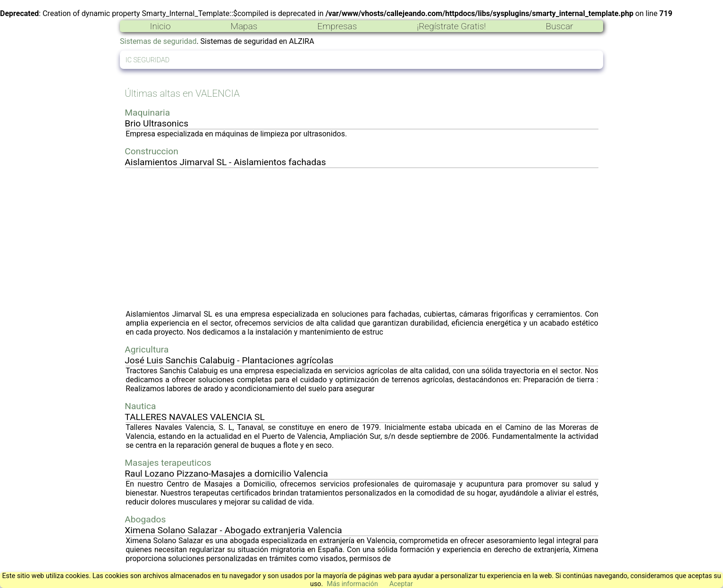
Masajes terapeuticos (168, 463)
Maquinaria (147, 113)
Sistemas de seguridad (158, 41)
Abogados (145, 519)
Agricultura (147, 349)
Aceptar (401, 584)
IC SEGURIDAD (147, 60)
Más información (352, 584)
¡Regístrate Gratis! (451, 26)
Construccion (151, 151)
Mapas (244, 26)
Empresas (337, 26)
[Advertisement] (362, 239)
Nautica (140, 406)
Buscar (559, 26)
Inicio (160, 26)
